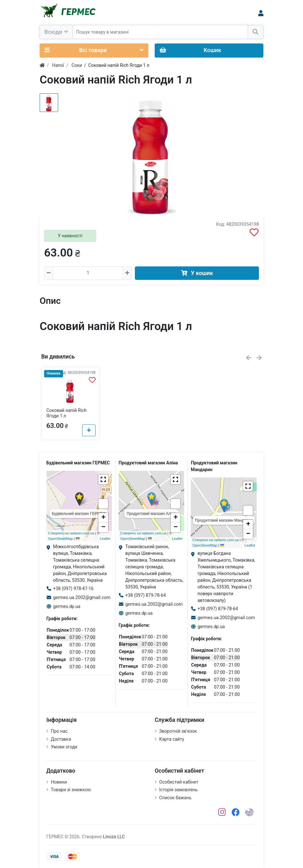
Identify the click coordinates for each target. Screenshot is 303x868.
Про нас (59, 731)
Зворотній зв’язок (178, 731)
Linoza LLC (114, 837)
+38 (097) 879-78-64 (146, 595)
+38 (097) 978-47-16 (73, 588)
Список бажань (175, 798)
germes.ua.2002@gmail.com (82, 597)
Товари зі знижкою (71, 790)
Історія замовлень (178, 790)
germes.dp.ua (67, 606)
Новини (59, 782)
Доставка (61, 739)
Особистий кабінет (179, 782)
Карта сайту (172, 739)
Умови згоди (64, 747)
